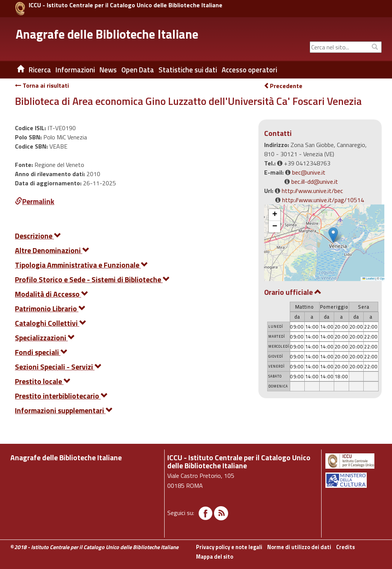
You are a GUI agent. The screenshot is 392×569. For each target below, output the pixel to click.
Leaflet (369, 279)
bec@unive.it (309, 172)
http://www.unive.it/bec (312, 191)
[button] (333, 235)
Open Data (138, 70)
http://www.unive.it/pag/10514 (323, 200)
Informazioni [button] (75, 70)
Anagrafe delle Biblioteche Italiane (107, 34)
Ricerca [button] (40, 70)
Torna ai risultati (42, 85)
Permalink (35, 201)
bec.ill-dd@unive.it (315, 181)
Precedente (283, 86)
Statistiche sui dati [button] (188, 70)
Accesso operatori (249, 70)
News (108, 70)
